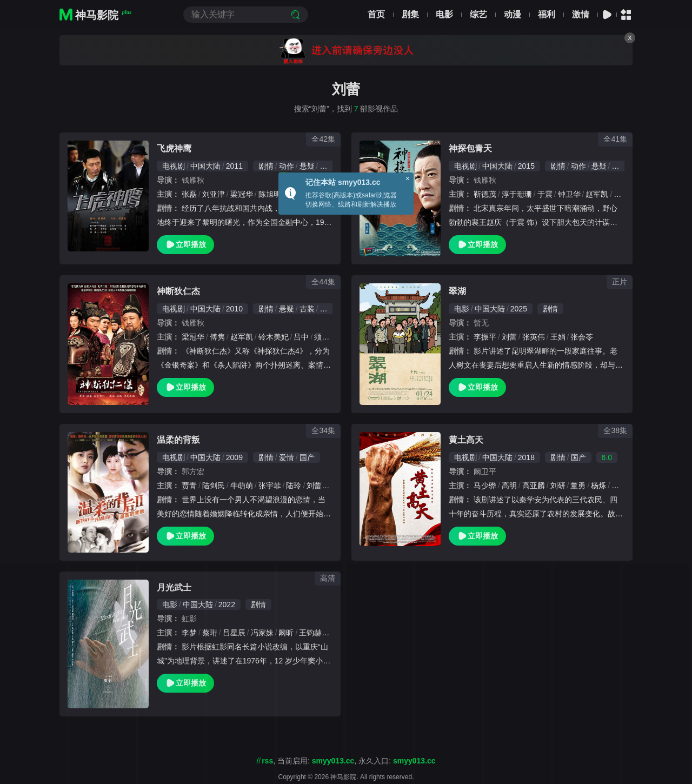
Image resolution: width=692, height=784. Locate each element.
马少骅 (485, 486)
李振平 (485, 337)
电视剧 (174, 166)
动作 (287, 166)
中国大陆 (205, 166)
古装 (620, 166)
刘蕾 (509, 337)
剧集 (410, 14)
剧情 (266, 166)
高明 (509, 486)
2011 (234, 166)
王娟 (558, 337)
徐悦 (621, 194)
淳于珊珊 (517, 194)
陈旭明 (270, 194)
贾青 (189, 486)
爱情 (287, 457)
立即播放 (185, 245)
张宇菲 (270, 486)
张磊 (189, 194)
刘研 (558, 486)
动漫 (513, 14)
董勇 (578, 486)
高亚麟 (534, 486)
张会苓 (582, 337)
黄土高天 (466, 440)
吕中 (301, 337)
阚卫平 (485, 471)
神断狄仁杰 (178, 291)
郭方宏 (193, 471)
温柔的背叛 (178, 440)
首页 (376, 14)
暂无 (481, 323)
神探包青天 (470, 148)
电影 (444, 14)
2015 (526, 166)
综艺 (478, 14)
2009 (234, 457)
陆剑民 (214, 486)
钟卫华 (569, 194)
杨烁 (598, 486)
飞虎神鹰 (174, 148)
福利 (547, 14)
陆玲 (294, 486)
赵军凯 (597, 194)
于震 (545, 194)
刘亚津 (214, 194)
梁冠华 (242, 194)
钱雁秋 (193, 180)
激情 (581, 14)
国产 (307, 457)
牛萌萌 (242, 486)
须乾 (322, 337)
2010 (234, 309)
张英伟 (534, 337)
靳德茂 (485, 194)
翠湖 (457, 291)
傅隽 (217, 337)
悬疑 (307, 166)
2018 (526, 457)
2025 (519, 309)
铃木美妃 (274, 337)
